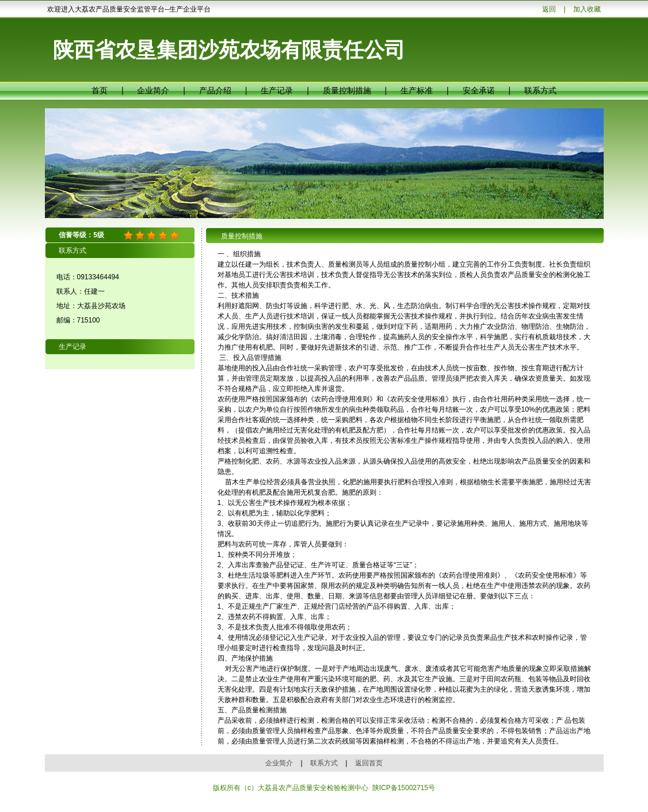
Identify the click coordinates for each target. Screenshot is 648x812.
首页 (100, 90)
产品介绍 (215, 90)
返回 (549, 9)
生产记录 (277, 90)
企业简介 (153, 90)
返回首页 (369, 763)
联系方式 (540, 90)
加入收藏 (587, 9)
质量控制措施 (347, 90)
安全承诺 (479, 90)
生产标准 (417, 90)
